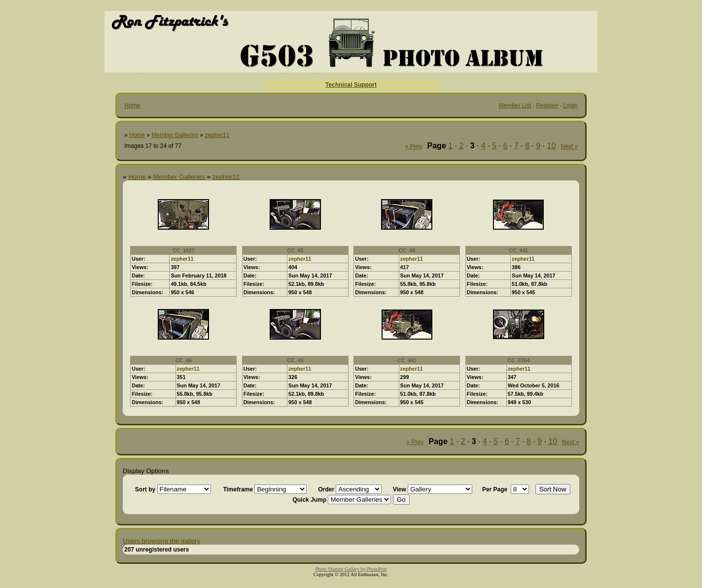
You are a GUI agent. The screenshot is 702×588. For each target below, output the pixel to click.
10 (552, 146)
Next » (569, 146)
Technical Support (351, 85)
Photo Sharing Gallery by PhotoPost (351, 569)
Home (132, 105)
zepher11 (217, 135)
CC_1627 (184, 250)
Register (547, 105)
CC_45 (295, 250)
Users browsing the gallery (161, 541)
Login (570, 105)
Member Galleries (175, 135)
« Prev (414, 146)
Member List (515, 105)
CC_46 (407, 250)
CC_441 (518, 250)
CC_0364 (518, 360)
